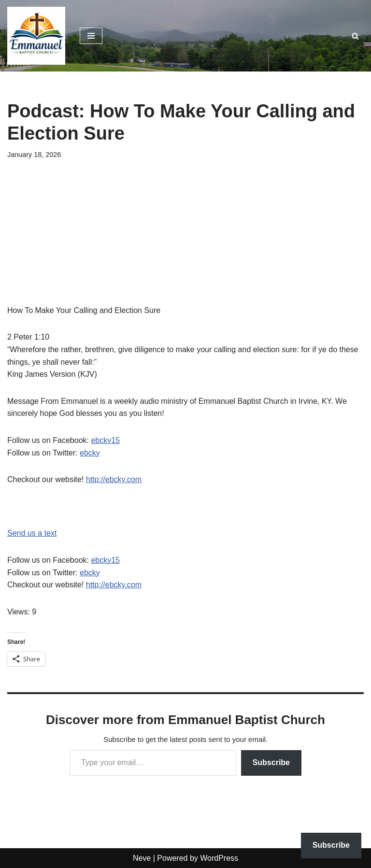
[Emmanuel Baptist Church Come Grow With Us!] (36, 36)
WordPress (219, 858)
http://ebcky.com (114, 479)
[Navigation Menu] (91, 36)
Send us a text (32, 533)
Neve (142, 858)
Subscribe (271, 762)
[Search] (355, 36)
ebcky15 (105, 440)
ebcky (90, 453)
